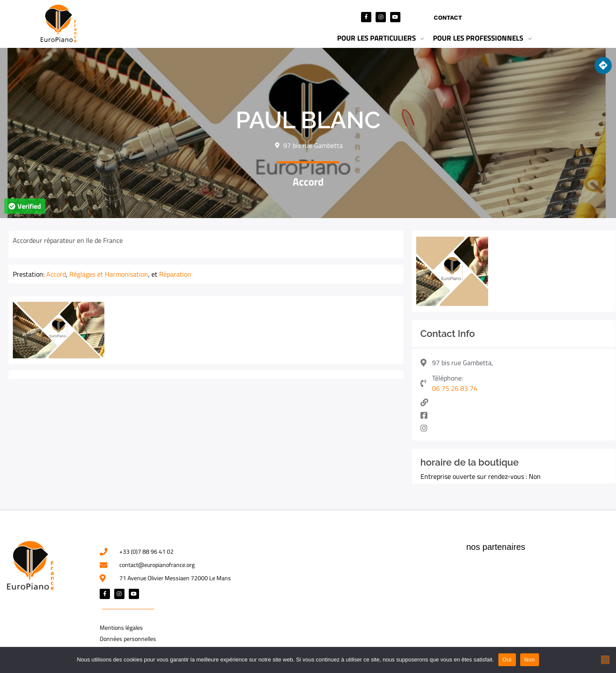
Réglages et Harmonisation (109, 274)
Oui (507, 660)
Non (530, 660)
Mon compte (503, 18)
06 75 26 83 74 (455, 388)
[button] (25, 206)
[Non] (605, 660)
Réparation (175, 274)
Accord (308, 182)
